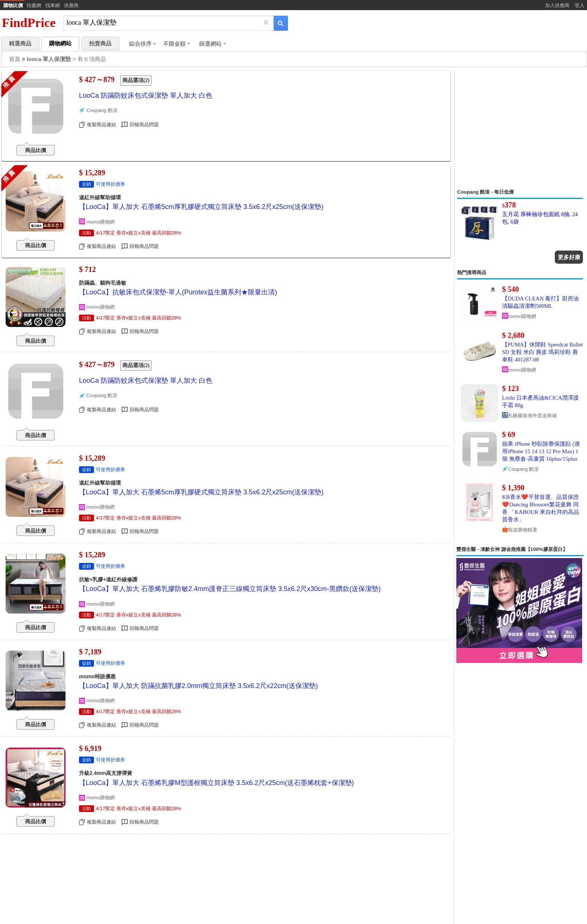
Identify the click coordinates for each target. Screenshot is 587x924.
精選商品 (20, 43)
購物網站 (60, 43)
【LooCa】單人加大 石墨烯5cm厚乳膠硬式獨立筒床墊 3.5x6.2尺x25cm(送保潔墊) (201, 207)
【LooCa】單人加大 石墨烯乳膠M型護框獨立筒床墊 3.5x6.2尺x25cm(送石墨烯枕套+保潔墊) (217, 783)
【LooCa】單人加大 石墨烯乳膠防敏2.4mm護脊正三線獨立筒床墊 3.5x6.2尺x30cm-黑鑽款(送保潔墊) (230, 589)
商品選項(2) (136, 80)
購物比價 (13, 5)
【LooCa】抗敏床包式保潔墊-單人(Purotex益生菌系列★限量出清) (178, 292)
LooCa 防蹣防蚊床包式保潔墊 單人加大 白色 (146, 96)
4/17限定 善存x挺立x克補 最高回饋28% (139, 233)
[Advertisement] (520, 129)
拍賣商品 (100, 43)
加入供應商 (557, 5)
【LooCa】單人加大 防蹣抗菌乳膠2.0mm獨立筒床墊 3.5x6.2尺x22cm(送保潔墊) (198, 686)
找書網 (34, 5)
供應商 (71, 5)
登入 (580, 5)
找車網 (53, 5)
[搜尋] (163, 23)
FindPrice (29, 23)
